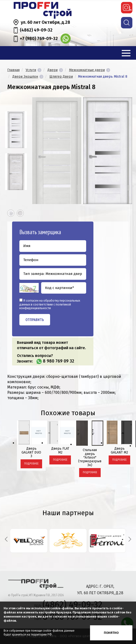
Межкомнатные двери (87, 70)
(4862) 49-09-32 (36, 30)
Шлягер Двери (61, 77)
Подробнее (31, 464)
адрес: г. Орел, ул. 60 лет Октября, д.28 (100, 590)
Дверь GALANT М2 (119, 450)
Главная (13, 70)
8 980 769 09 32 (58, 361)
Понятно (111, 633)
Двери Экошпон (25, 77)
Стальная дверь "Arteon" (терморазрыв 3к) (90, 458)
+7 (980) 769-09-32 (39, 39)
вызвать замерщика (127, 8)
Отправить (35, 320)
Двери (53, 70)
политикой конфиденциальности (45, 306)
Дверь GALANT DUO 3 (31, 452)
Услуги (31, 70)
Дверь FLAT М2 (60, 450)
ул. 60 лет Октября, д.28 (45, 22)
